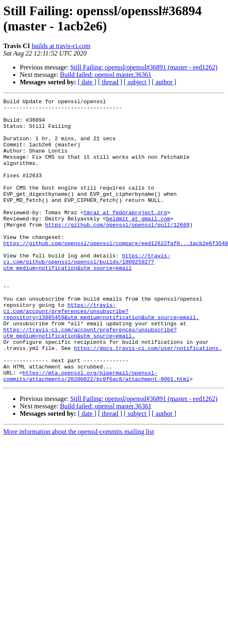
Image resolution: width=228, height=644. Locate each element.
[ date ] (87, 82)
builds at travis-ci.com (61, 46)
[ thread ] (110, 82)
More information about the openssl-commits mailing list (79, 488)
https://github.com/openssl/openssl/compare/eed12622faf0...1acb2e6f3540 (116, 273)
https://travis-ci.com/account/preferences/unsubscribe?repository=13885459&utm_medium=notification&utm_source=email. (101, 354)
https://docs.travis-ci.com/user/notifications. (148, 398)
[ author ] (164, 82)
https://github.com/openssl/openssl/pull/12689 (117, 250)
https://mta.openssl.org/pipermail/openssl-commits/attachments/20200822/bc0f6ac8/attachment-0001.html (96, 432)
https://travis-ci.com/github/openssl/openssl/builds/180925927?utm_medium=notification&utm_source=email (87, 295)
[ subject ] (137, 82)
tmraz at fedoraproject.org (125, 236)
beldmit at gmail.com (138, 243)
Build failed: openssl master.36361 (106, 75)
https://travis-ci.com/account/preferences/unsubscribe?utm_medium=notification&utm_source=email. (90, 380)
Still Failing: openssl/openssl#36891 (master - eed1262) (144, 67)
